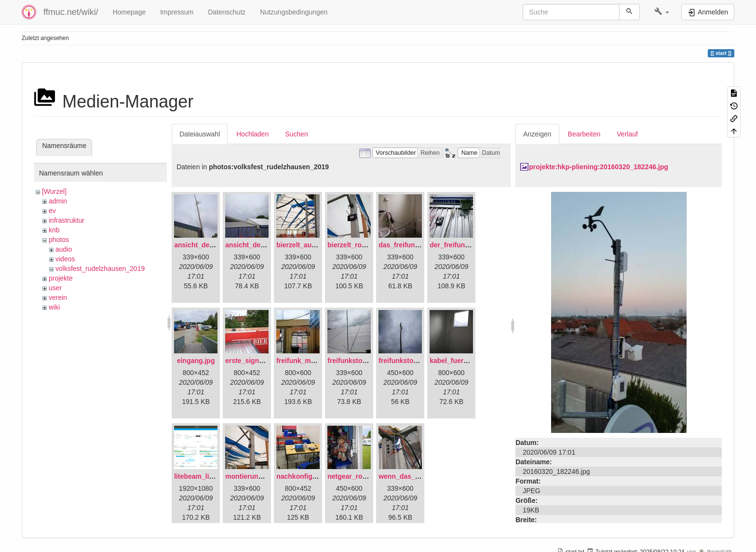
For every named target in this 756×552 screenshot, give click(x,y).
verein (58, 297)
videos (65, 259)
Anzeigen (537, 134)
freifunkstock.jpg (406, 361)
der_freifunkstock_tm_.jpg (472, 245)
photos (59, 240)
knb (54, 230)
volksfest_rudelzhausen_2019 (100, 269)
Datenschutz (227, 12)
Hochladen (252, 134)
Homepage (129, 12)
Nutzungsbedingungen (294, 12)
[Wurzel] (54, 191)
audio (64, 249)
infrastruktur (67, 220)
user (55, 288)
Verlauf (627, 134)
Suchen (296, 134)
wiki (54, 307)
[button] (662, 12)
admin (58, 201)
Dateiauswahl (200, 134)
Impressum (177, 12)
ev (52, 211)
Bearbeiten (584, 134)
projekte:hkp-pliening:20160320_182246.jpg (599, 167)
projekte (61, 278)
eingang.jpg (196, 361)
